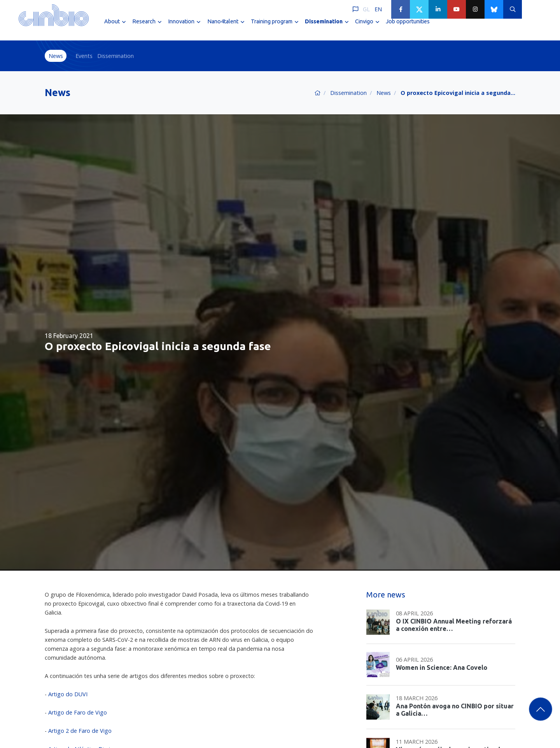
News (56, 56)
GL (366, 9)
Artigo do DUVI (68, 694)
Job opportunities (408, 26)
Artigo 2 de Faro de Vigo (80, 731)
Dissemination (115, 56)
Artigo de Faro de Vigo (78, 712)
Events (84, 56)
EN (378, 9)
